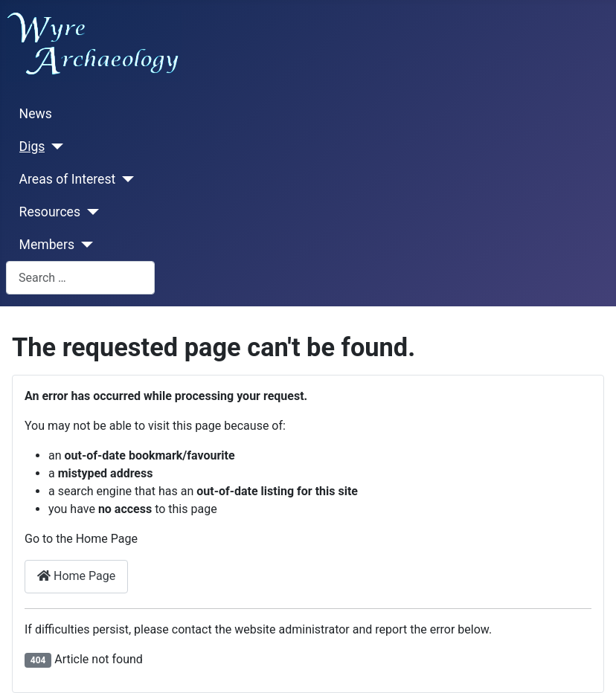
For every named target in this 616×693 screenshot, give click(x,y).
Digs (32, 146)
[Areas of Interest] (125, 179)
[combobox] (80, 278)
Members (47, 245)
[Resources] (90, 212)
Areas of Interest (68, 179)
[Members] (84, 245)
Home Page (76, 576)
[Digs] (54, 146)
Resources (50, 212)
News (36, 114)
